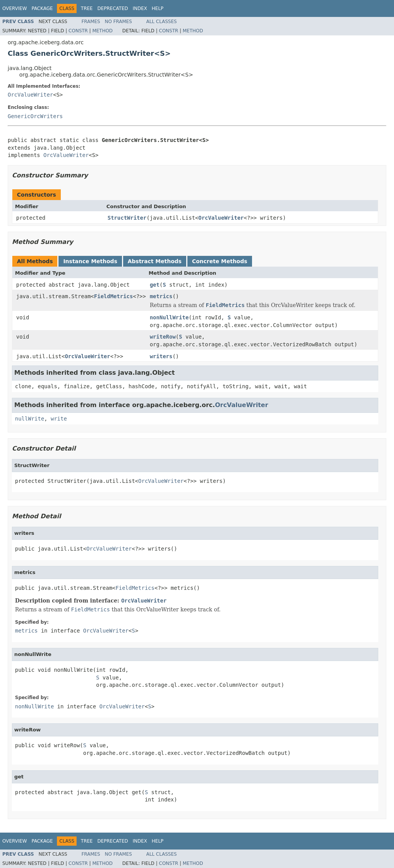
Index (140, 8)
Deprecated (113, 8)
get (154, 285)
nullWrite (30, 419)
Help (158, 8)
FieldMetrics (113, 296)
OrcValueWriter (30, 95)
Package (42, 8)
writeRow (163, 337)
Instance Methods (90, 261)
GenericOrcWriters (35, 116)
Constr (78, 31)
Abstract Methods (155, 261)
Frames (91, 22)
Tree (87, 8)
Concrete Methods (220, 261)
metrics (161, 296)
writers (161, 356)
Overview (15, 8)
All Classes (161, 22)
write (59, 419)
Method (103, 31)
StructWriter (127, 218)
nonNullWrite (169, 317)
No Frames (118, 22)
